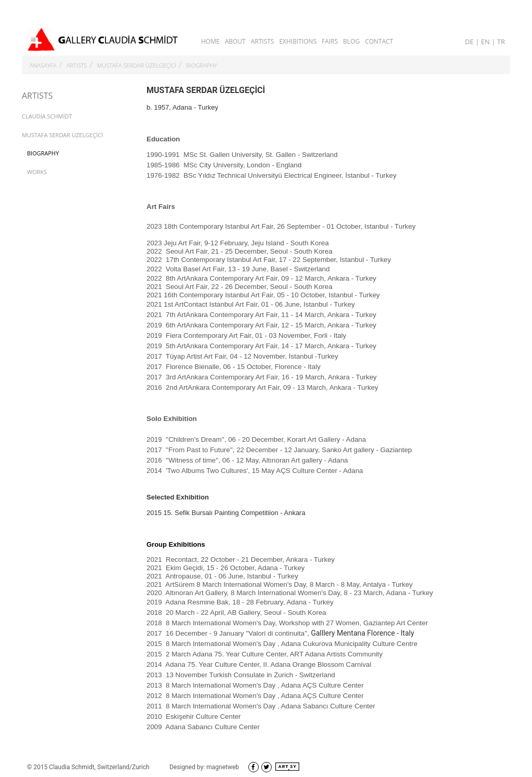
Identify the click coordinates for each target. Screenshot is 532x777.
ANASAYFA (43, 65)
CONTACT (379, 41)
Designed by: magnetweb (204, 767)
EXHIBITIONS (298, 41)
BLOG (351, 41)
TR (501, 42)
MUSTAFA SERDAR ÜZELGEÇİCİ (137, 65)
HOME (210, 41)
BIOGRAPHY (201, 65)
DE (470, 42)
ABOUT (235, 41)
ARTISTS (263, 41)
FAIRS (330, 41)
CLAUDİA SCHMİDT (47, 116)
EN (486, 42)
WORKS (37, 172)
